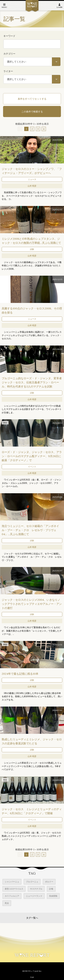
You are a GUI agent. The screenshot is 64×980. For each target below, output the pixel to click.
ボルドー (49, 882)
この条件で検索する (32, 112)
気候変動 (53, 896)
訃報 (51, 889)
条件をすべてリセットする (32, 99)
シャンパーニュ (12, 882)
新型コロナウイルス (14, 889)
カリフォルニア (12, 896)
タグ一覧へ (32, 918)
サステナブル (36, 889)
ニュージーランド (34, 896)
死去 (7, 903)
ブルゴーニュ (32, 882)
